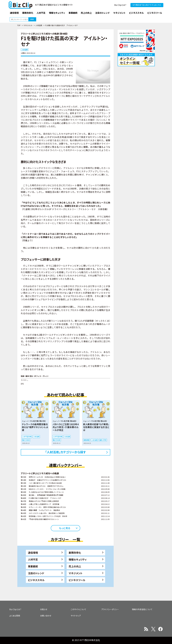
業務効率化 (75, 553)
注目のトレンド (36, 573)
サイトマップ (76, 616)
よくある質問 (15, 616)
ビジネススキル (36, 580)
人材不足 (33, 559)
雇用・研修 (103, 440)
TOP (19, 25)
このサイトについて (79, 609)
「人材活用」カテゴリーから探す (66, 452)
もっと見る (65, 528)
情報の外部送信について (142, 609)
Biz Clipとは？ (120, 5)
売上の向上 (75, 566)
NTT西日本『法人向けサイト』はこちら (147, 5)
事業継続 (33, 566)
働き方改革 (26, 440)
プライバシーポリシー (110, 609)
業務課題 (87, 440)
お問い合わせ (46, 616)
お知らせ (44, 609)
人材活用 (39, 25)
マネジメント (28, 25)
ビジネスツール (77, 580)
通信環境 (33, 553)
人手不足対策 (27, 437)
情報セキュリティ (78, 559)
